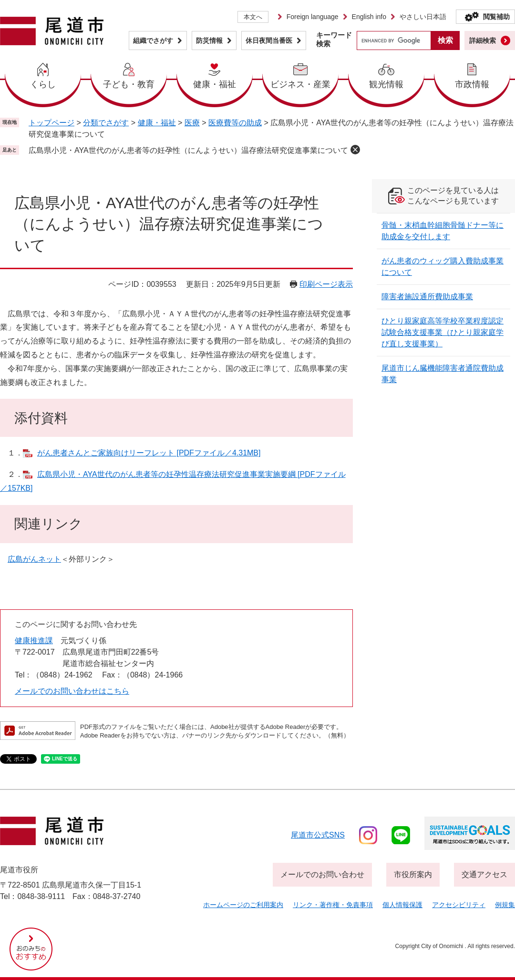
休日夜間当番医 (269, 40)
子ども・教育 (129, 84)
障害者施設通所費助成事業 (427, 297)
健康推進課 (34, 641)
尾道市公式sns (318, 835)
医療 (192, 123)
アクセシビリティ (459, 905)
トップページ (51, 123)
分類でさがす (106, 123)
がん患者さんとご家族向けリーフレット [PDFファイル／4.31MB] (149, 453)
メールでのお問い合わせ (322, 874)
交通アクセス (484, 874)
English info (369, 17)
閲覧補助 (496, 17)
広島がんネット (34, 559)
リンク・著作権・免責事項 (333, 905)
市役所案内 (413, 874)
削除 (355, 150)
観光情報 (386, 84)
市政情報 (472, 84)
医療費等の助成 (235, 123)
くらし (43, 84)
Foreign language (313, 17)
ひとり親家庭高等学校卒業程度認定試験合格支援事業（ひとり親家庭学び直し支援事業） (443, 332)
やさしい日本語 (423, 17)
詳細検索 (483, 40)
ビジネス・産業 (300, 84)
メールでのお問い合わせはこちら (72, 691)
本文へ (253, 17)
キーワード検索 (334, 39)
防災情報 (209, 40)
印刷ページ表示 (326, 284)
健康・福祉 (215, 84)
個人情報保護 (402, 905)
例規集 (505, 905)
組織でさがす (153, 40)
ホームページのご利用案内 (243, 905)
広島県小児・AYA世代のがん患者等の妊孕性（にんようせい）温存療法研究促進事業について (188, 150)
